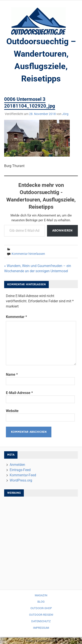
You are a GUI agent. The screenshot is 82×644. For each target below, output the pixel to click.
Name (12, 374)
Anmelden (17, 465)
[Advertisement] (41, 541)
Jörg (65, 114)
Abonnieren (62, 231)
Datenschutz (41, 621)
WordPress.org (21, 480)
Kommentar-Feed (23, 475)
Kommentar (16, 317)
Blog (41, 602)
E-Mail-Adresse (19, 393)
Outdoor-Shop (41, 608)
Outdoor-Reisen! (41, 615)
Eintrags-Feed (20, 470)
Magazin (41, 595)
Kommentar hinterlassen (28, 254)
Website (12, 411)
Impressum (41, 628)
